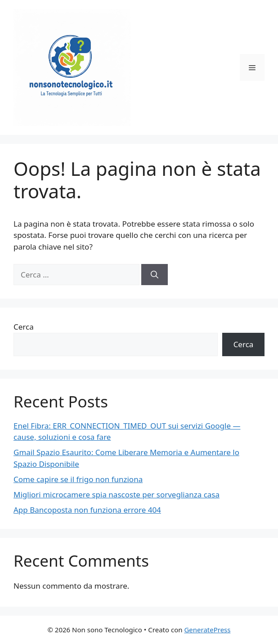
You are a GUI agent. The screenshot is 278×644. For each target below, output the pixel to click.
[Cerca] (155, 275)
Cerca (24, 327)
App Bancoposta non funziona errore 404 (87, 510)
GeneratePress (207, 630)
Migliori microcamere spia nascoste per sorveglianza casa (117, 494)
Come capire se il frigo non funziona (78, 479)
